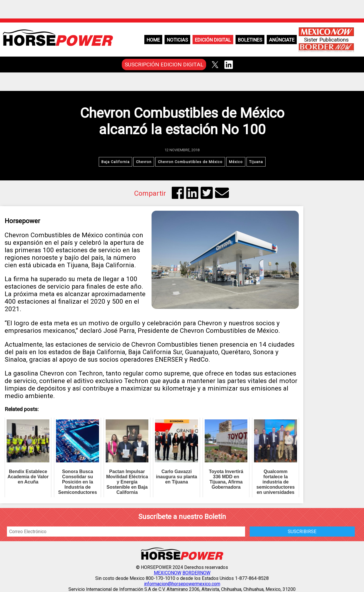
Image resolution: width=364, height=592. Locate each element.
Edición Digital (213, 40)
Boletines (250, 40)
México (236, 162)
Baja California (115, 162)
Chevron (144, 162)
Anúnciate (282, 40)
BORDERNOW (196, 573)
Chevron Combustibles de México (190, 162)
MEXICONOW (168, 573)
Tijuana (256, 162)
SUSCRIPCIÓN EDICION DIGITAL (164, 65)
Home (153, 40)
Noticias (177, 40)
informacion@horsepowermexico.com (182, 584)
